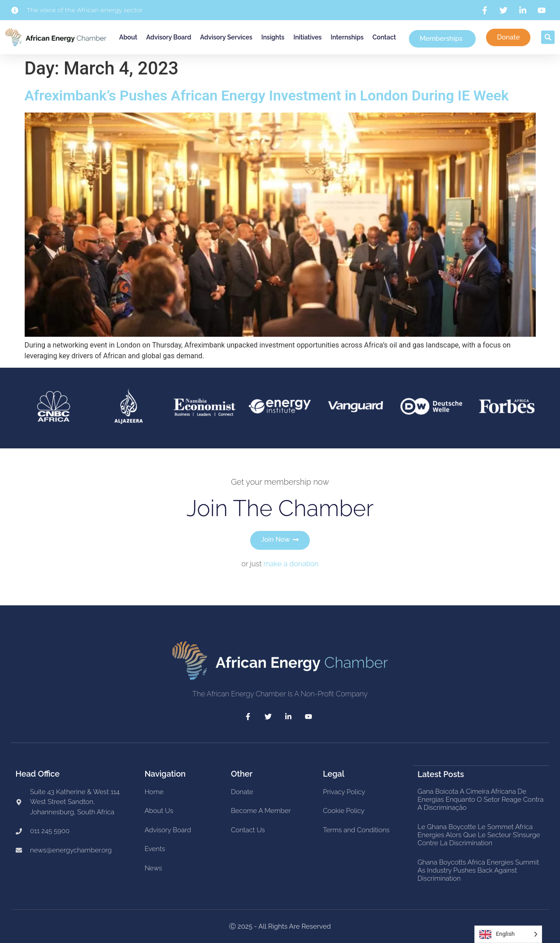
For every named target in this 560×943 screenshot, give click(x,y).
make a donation (291, 564)
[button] (548, 37)
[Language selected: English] (508, 934)
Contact (384, 37)
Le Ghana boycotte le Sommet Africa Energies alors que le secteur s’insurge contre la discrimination (479, 834)
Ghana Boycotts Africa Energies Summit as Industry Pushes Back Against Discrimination (478, 870)
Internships (347, 37)
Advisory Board (169, 37)
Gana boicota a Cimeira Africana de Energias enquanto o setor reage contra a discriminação (480, 799)
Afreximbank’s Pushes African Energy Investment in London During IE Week (267, 96)
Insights (273, 37)
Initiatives (307, 37)
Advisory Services (226, 37)
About (128, 37)
